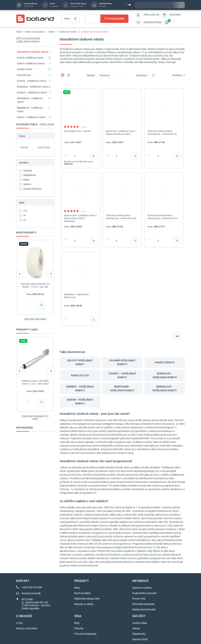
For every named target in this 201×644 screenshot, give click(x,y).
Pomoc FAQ (139, 599)
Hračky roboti (24, 69)
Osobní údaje (140, 623)
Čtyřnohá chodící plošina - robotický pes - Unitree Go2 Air (162, 133)
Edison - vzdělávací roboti (31, 117)
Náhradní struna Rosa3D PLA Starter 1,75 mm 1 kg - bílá (35, 285)
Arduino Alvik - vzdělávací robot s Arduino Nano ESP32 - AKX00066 (80, 218)
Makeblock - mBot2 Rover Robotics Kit (76, 296)
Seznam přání (140, 639)
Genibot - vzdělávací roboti (32, 92)
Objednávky (139, 634)
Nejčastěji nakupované (87, 599)
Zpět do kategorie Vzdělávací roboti (28, 40)
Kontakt (175, 15)
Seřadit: (91, 75)
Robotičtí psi (24, 75)
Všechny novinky (35, 319)
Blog (77, 623)
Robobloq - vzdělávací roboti (33, 87)
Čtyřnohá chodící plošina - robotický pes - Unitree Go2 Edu (121, 217)
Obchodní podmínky (143, 604)
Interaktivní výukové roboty (32, 52)
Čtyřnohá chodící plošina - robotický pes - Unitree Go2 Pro (163, 217)
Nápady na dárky (84, 604)
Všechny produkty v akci (35, 418)
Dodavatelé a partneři (144, 593)
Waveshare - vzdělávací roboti (122, 388)
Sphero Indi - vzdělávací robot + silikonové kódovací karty (121, 133)
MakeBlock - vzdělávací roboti (165, 388)
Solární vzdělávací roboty (31, 63)
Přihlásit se (151, 15)
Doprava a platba (142, 588)
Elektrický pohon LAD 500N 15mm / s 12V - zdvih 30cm (35, 382)
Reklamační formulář (144, 609)
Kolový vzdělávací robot (30, 58)
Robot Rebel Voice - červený (77, 131)
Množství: (142, 75)
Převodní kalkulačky (85, 634)
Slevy (77, 588)
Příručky (79, 628)
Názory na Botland (27, 628)
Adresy (136, 628)
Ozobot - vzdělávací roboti (31, 81)
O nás (19, 623)
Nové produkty (82, 593)
